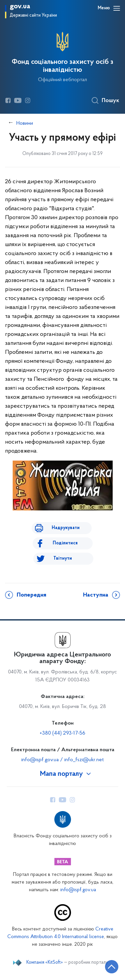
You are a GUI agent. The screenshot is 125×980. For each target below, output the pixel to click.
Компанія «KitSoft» (45, 963)
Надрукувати (66, 528)
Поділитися (65, 543)
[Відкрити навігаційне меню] (117, 8)
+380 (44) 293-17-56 (62, 733)
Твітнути (63, 559)
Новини (25, 123)
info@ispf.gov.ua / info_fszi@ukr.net (62, 760)
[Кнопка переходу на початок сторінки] (112, 967)
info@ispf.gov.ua (78, 890)
